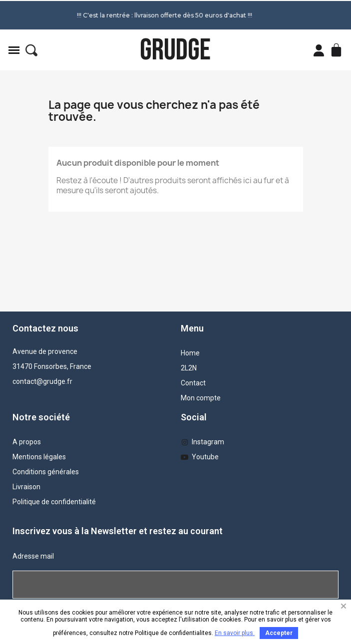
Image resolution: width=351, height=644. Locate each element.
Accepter (279, 633)
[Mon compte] (319, 50)
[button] (31, 50)
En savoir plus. (235, 633)
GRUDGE (175, 50)
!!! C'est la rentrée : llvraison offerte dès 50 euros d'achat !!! (140, 15)
